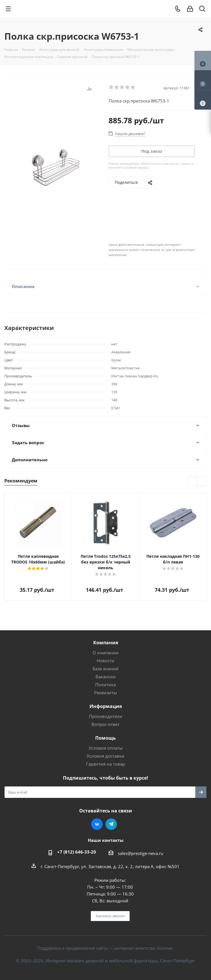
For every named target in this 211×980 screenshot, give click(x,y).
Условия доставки (105, 756)
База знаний (106, 669)
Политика (105, 685)
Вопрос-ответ (105, 724)
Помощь (105, 738)
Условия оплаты (106, 748)
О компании (106, 653)
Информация (106, 706)
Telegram (111, 824)
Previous (193, 481)
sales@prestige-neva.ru (141, 853)
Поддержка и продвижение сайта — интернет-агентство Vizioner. (105, 948)
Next (202, 481)
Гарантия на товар (105, 764)
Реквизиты (105, 693)
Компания (106, 643)
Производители (106, 716)
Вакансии (106, 677)
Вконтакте (97, 824)
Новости (105, 661)
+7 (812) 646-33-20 (77, 852)
